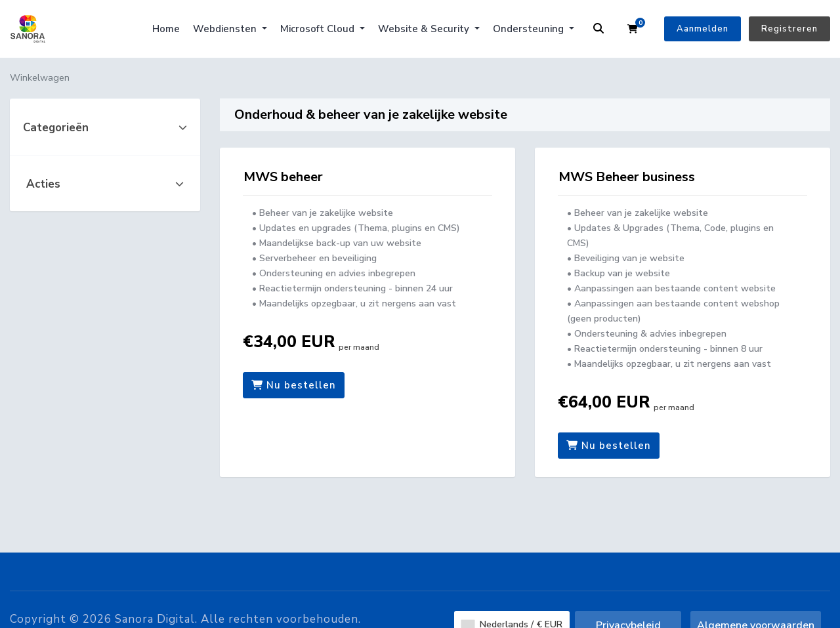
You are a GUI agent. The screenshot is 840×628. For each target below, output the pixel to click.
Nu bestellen (294, 385)
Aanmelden (703, 29)
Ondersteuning (530, 29)
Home (166, 29)
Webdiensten (226, 29)
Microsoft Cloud (319, 29)
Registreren (789, 29)
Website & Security (425, 29)
